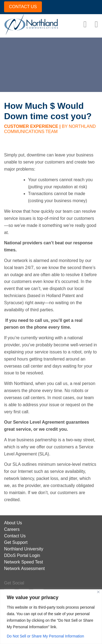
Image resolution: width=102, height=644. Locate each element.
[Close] (98, 592)
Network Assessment (24, 568)
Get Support (16, 542)
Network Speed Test (24, 562)
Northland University (24, 549)
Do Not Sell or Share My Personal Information (45, 636)
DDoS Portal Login (22, 555)
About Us (13, 523)
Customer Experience (31, 126)
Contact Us (15, 536)
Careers (12, 529)
